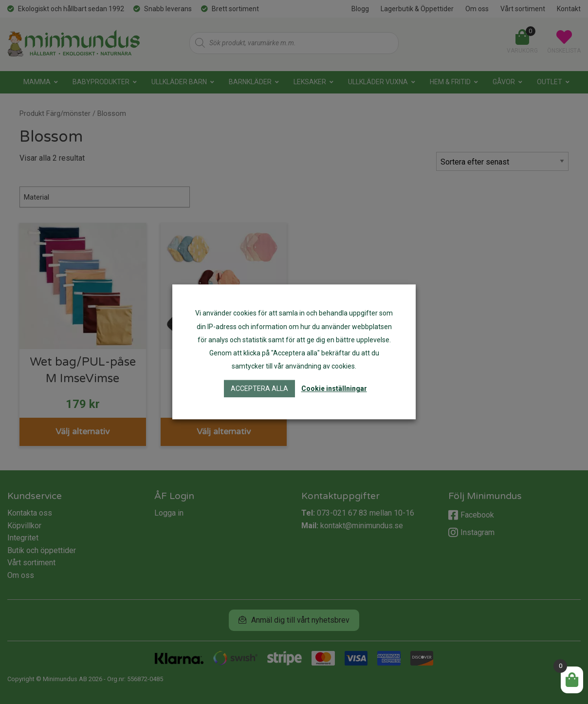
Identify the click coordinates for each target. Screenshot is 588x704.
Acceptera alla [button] (259, 389)
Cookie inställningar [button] (334, 389)
